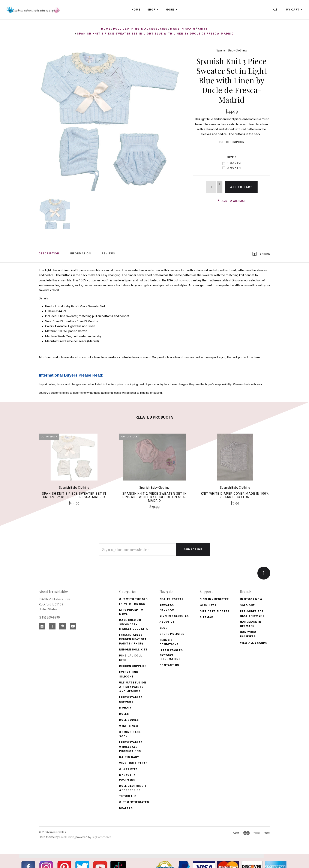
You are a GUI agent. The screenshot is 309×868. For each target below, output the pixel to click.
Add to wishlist (232, 201)
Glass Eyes (128, 769)
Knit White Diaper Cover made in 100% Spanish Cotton (235, 495)
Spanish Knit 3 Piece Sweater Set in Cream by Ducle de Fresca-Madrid (74, 495)
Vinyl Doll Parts (133, 763)
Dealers (126, 808)
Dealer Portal (172, 599)
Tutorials (128, 796)
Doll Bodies (129, 720)
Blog (163, 628)
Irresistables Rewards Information (171, 655)
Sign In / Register (174, 616)
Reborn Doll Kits (133, 649)
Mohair (125, 707)
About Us (167, 622)
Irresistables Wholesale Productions (131, 747)
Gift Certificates (134, 802)
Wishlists (208, 605)
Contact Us (169, 665)
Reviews (109, 253)
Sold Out (247, 605)
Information (81, 253)
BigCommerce (102, 837)
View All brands (254, 642)
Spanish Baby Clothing (232, 50)
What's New (129, 726)
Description (49, 253)
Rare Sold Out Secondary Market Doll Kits (134, 624)
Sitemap (206, 617)
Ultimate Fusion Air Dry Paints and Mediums (133, 687)
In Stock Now (251, 599)
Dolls (124, 713)
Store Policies (172, 634)
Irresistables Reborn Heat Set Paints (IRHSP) (133, 639)
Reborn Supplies (133, 666)
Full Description (232, 142)
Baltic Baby (129, 757)
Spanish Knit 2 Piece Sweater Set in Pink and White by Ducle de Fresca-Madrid (154, 497)
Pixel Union (67, 837)
